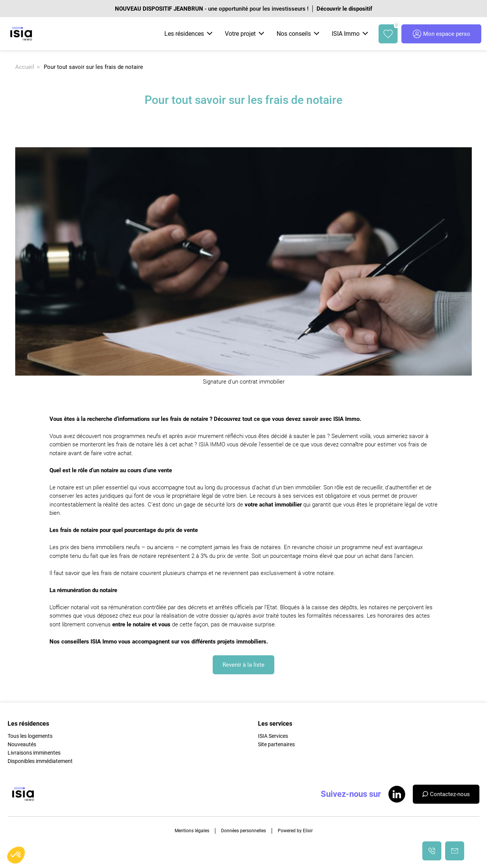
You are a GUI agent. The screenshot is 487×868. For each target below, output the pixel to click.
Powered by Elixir (295, 831)
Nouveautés (22, 744)
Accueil (25, 67)
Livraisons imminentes (34, 753)
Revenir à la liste (243, 665)
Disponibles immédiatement (40, 761)
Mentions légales (192, 831)
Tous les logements (30, 736)
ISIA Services (273, 736)
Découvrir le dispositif (344, 9)
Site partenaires (276, 744)
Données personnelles (243, 831)
